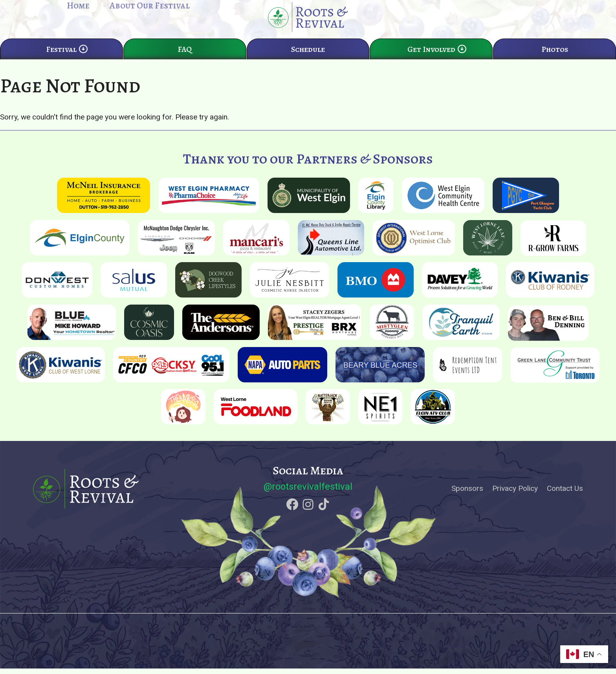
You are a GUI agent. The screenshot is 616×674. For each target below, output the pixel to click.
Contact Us (565, 494)
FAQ (185, 58)
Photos (555, 58)
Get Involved (437, 58)
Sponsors (467, 494)
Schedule (308, 58)
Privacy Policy (515, 494)
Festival (67, 58)
